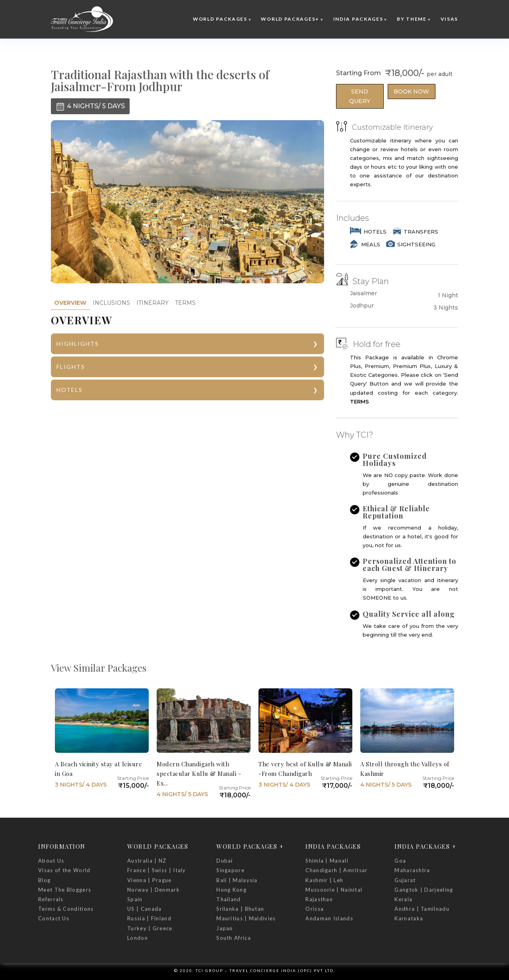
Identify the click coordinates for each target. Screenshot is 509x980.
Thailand (228, 899)
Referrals (51, 899)
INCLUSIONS (111, 303)
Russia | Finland (149, 918)
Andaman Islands (329, 918)
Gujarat (405, 880)
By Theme (412, 19)
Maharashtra (412, 870)
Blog (44, 880)
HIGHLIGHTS (78, 344)
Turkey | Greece (150, 928)
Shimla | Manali (327, 861)
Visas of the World (64, 870)
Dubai (225, 861)
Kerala (403, 899)
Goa (400, 861)
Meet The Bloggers (65, 890)
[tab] (70, 303)
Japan (225, 928)
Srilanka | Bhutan (240, 909)
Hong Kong (231, 890)
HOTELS (70, 390)
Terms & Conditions (66, 909)
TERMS (185, 303)
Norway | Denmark (153, 890)
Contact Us (54, 918)
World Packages (220, 19)
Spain (135, 899)
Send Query (360, 96)
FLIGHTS (71, 367)
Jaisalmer (363, 293)
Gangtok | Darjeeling (424, 890)
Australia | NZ (147, 861)
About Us (51, 861)
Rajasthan (319, 899)
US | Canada (144, 909)
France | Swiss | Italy (157, 870)
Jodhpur (362, 306)
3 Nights (446, 308)
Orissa (315, 909)
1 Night (448, 295)
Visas (450, 19)
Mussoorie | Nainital (334, 890)
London (138, 938)
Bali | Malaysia (237, 880)
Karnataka (409, 918)
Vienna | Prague (150, 880)
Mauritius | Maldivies (246, 918)
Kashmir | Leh (324, 880)
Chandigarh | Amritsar (336, 870)
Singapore (230, 870)
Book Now (411, 92)
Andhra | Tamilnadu (422, 909)
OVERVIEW (70, 303)
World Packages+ (290, 19)
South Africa (234, 938)
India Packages (358, 19)
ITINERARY (153, 303)
